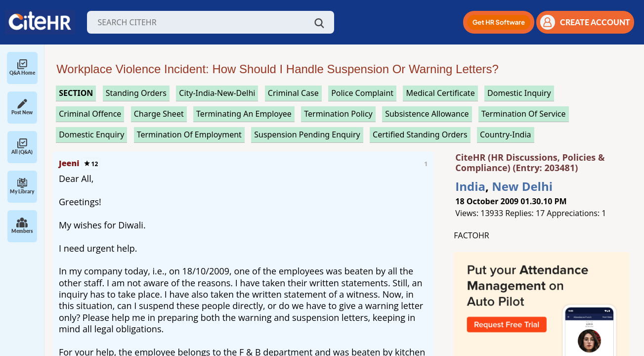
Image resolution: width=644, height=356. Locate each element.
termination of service (524, 114)
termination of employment (189, 134)
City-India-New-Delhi (217, 93)
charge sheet (159, 114)
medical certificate (440, 93)
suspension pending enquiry (307, 134)
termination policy (338, 114)
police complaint (362, 93)
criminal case (293, 93)
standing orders (136, 93)
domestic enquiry (91, 134)
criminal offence (90, 114)
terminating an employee (244, 114)
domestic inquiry (519, 93)
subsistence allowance (427, 114)
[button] (499, 22)
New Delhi (522, 186)
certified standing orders (420, 134)
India (470, 186)
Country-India (506, 134)
